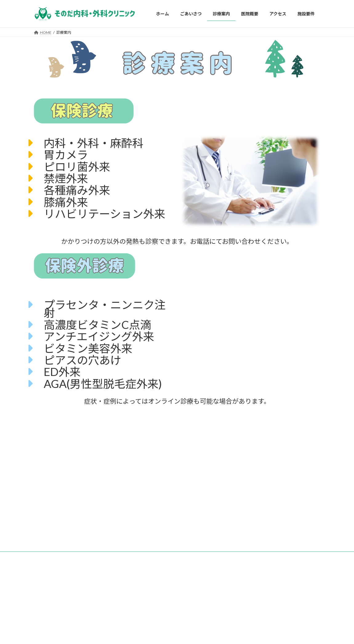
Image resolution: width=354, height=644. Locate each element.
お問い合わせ (51, 557)
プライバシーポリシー (92, 557)
